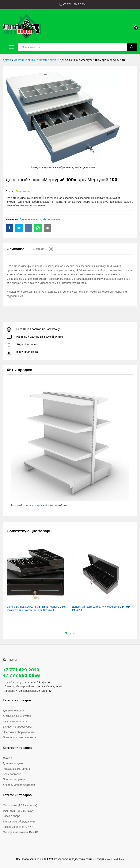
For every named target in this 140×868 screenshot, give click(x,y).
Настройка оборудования (19, 732)
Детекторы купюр (13, 763)
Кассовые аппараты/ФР (18, 827)
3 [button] (74, 633)
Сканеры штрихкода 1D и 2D (21, 832)
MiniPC (8, 758)
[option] (37, 581)
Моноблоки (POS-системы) (20, 805)
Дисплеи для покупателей (19, 785)
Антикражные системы (17, 716)
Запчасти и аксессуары (17, 727)
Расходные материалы (17, 769)
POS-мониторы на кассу (18, 811)
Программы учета (14, 779)
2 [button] (70, 633)
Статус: (10, 191)
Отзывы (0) (43, 249)
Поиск (132, 47)
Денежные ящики (30, 219)
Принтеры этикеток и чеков (20, 737)
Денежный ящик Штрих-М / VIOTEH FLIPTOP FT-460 (101, 608)
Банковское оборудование (19, 822)
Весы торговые (12, 774)
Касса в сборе (12, 816)
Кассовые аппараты (15, 721)
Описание (15, 249)
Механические (51, 219)
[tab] (17, 251)
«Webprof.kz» (114, 859)
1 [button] (66, 633)
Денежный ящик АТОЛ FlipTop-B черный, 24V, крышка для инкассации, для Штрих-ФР (36, 608)
